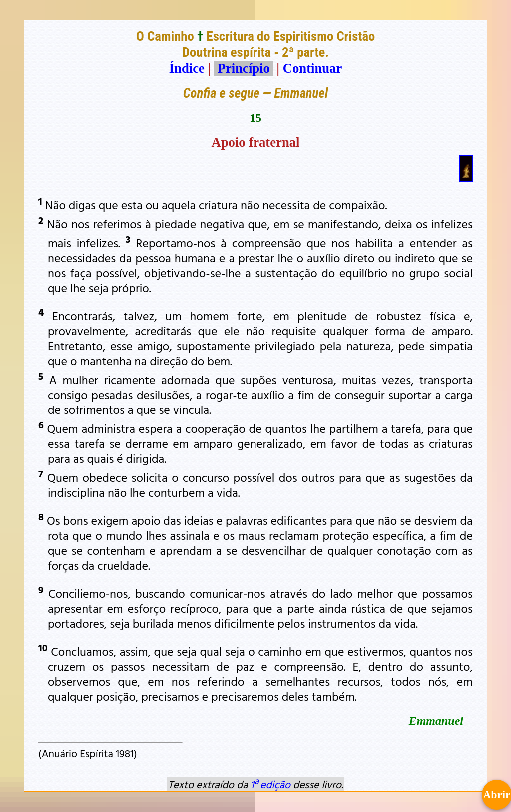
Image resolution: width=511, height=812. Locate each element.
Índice (187, 68)
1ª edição (270, 784)
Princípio (244, 68)
